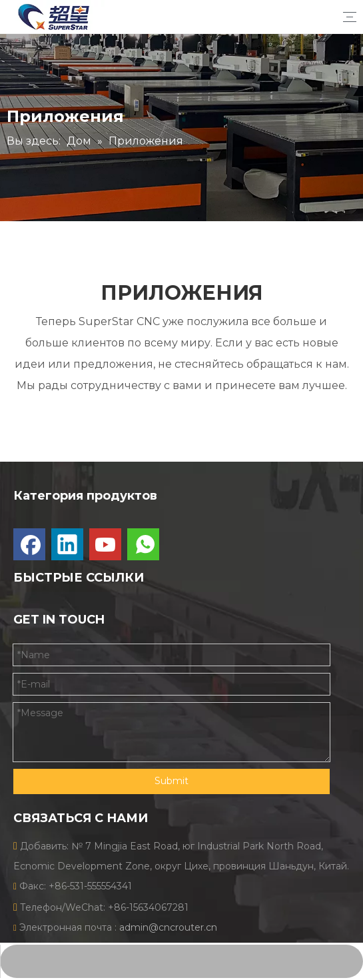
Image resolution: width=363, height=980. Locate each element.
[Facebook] (29, 544)
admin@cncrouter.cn (168, 927)
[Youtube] (105, 544)
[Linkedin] (67, 544)
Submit (172, 781)
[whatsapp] (143, 544)
